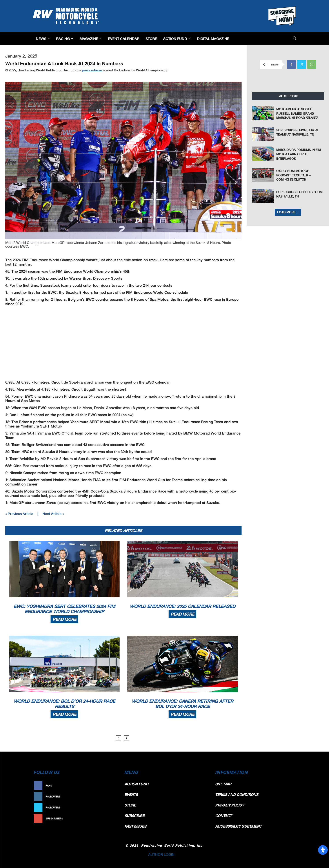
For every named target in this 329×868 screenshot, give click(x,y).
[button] (295, 39)
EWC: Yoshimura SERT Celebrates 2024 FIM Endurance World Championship (64, 609)
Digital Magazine (213, 39)
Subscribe (107, 818)
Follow (109, 796)
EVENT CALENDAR (124, 39)
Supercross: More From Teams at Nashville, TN (297, 132)
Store (151, 39)
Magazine (91, 39)
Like (111, 786)
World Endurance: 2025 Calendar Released (182, 606)
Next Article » (53, 514)
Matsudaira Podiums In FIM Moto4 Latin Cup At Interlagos (299, 154)
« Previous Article (19, 514)
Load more (288, 212)
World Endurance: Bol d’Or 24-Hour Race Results (64, 704)
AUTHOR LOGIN (161, 854)
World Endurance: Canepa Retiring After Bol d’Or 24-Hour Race (182, 704)
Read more (64, 619)
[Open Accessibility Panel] (323, 850)
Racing (65, 39)
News (43, 39)
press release (92, 70)
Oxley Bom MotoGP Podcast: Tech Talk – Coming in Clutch (294, 175)
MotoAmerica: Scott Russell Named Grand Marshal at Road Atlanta (297, 113)
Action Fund (177, 39)
